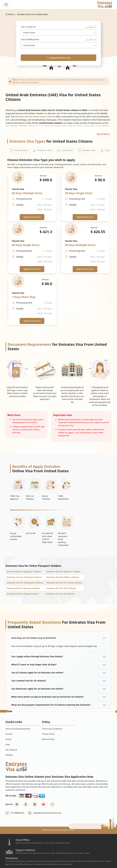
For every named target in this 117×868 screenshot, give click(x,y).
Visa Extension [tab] (19, 150)
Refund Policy (48, 739)
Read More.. (104, 134)
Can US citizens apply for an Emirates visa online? (37, 673)
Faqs (8, 744)
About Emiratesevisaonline (18, 729)
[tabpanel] (58, 249)
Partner (9, 734)
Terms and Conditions (52, 729)
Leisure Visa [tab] (65, 150)
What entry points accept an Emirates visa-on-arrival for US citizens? (47, 697)
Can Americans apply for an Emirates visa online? (37, 689)
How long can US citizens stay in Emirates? (34, 638)
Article (8, 739)
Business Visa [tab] (86, 150)
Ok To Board (11, 750)
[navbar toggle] (6, 5)
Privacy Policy (48, 734)
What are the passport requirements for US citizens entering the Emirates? (51, 705)
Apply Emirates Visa (59, 58)
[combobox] (59, 33)
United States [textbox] (29, 33)
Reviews (9, 755)
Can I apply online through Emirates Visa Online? (37, 656)
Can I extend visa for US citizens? (29, 681)
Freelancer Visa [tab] (42, 150)
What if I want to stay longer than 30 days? (34, 664)
